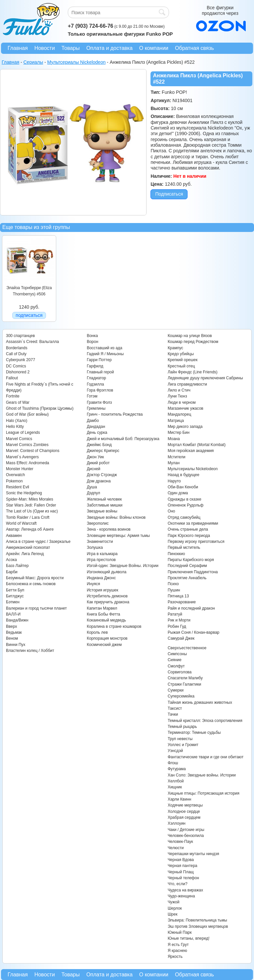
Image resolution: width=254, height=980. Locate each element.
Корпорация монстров (107, 638)
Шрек (173, 914)
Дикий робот (98, 463)
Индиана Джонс (101, 578)
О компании (154, 48)
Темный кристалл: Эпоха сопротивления (205, 721)
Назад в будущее (184, 475)
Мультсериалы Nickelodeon (193, 469)
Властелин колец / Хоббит (30, 651)
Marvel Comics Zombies (27, 445)
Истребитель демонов (107, 596)
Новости (45, 48)
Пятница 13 (178, 596)
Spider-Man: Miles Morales (30, 499)
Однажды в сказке (185, 499)
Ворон (92, 342)
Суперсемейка (181, 696)
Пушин (174, 590)
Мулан (174, 463)
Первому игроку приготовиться (196, 542)
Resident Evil (18, 487)
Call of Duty (16, 354)
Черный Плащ (181, 872)
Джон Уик (95, 457)
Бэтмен (13, 602)
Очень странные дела (188, 529)
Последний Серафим (187, 566)
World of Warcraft (21, 523)
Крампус (175, 348)
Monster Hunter (20, 469)
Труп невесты (180, 739)
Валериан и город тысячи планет (36, 608)
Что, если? (178, 884)
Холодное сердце (184, 811)
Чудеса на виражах (185, 890)
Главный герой (100, 372)
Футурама (177, 769)
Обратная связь (194, 48)
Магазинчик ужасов (186, 408)
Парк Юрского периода (189, 536)
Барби (12, 572)
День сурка (97, 433)
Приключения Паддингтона (193, 572)
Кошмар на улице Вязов (190, 336)
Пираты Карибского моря (191, 560)
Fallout (12, 378)
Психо (173, 584)
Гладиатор (96, 378)
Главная (18, 48)
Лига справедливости (187, 384)
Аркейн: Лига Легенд (25, 554)
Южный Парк (180, 932)
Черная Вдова (181, 860)
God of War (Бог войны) (27, 414)
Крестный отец (181, 366)
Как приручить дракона (108, 602)
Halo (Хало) (17, 421)
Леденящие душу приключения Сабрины (205, 378)
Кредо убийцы (181, 354)
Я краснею (177, 951)
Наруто (174, 481)
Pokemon (14, 481)
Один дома (178, 493)
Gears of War (18, 402)
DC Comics (16, 366)
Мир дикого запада (185, 427)
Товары (71, 48)
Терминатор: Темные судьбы (194, 733)
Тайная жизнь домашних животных (200, 702)
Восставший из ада (104, 348)
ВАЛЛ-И (13, 614)
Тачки (173, 714)
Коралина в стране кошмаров (114, 626)
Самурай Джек (181, 638)
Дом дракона (99, 481)
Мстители (177, 457)
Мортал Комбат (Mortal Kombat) (197, 445)
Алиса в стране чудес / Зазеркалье (38, 542)
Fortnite (13, 396)
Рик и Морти (179, 620)
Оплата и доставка (109, 48)
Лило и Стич (179, 390)
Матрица (176, 421)
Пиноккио (176, 554)
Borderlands (17, 348)
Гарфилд (95, 366)
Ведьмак (14, 632)
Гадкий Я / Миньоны (105, 354)
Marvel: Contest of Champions (33, 451)
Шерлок (175, 908)
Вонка (92, 336)
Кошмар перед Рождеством (193, 342)
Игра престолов (101, 560)
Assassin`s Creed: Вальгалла (32, 342)
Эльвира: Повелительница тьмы (197, 920)
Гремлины (96, 408)
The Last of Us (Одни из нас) (32, 511)
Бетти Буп (15, 590)
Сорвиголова (180, 672)
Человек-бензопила (186, 836)
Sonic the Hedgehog (24, 493)
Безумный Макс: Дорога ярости (35, 578)
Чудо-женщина (181, 896)
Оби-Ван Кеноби (183, 487)
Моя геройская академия (191, 451)
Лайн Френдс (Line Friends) (193, 372)
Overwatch (15, 475)
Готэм (92, 396)
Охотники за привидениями (193, 523)
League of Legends (23, 433)
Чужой (174, 902)
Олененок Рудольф (186, 505)
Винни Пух (16, 645)
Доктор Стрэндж (102, 475)
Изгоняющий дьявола (106, 572)
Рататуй (175, 614)
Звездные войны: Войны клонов (116, 517)
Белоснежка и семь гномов (31, 584)
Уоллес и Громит (183, 745)
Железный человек (104, 499)
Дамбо (93, 421)
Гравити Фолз (99, 402)
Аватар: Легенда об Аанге (30, 529)
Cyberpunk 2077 (21, 360)
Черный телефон (183, 878)
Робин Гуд (177, 626)
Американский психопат (28, 547)
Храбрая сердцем (184, 817)
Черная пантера (183, 866)
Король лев (97, 632)
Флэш (173, 763)
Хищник (175, 787)
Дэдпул (93, 493)
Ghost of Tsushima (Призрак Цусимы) (40, 408)
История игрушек (102, 590)
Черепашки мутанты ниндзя (193, 854)
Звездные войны (102, 511)
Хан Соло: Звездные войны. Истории (202, 775)
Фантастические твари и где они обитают (206, 757)
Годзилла (95, 384)
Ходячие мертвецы (185, 805)
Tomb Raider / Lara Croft (28, 517)
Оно (171, 511)
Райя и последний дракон (191, 608)
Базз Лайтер (17, 566)
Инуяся (93, 584)
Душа (92, 487)
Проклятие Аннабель (187, 578)
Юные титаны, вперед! (189, 938)
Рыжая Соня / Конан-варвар (193, 632)
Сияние (175, 660)
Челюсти (176, 848)
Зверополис (98, 523)
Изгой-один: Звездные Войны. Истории (122, 566)
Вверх (11, 626)
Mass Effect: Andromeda (28, 463)
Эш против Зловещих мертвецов (198, 926)
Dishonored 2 (18, 372)
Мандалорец (179, 414)
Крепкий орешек (183, 360)
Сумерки (176, 690)
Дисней (93, 469)
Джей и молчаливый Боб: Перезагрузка (123, 439)
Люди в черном (182, 402)
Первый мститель (184, 547)
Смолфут (176, 666)
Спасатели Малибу (185, 678)
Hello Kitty (15, 427)
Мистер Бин (179, 433)
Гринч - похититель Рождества (115, 414)
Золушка (95, 547)
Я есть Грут (178, 945)
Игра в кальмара (102, 554)
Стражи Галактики (184, 684)
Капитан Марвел (102, 608)
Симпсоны (177, 654)
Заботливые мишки (105, 505)
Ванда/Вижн (17, 620)
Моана (174, 439)
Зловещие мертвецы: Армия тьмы (118, 536)
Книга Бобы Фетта (103, 614)
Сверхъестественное (187, 648)
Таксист (175, 708)
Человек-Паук (180, 842)
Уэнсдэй (175, 751)
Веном (12, 638)
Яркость (175, 957)
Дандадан (96, 427)
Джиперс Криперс (103, 451)
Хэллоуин (177, 823)
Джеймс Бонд (99, 445)
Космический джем (104, 645)
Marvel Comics (19, 439)
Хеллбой (176, 781)
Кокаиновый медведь (106, 620)
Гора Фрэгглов (100, 390)
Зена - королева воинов (108, 529)
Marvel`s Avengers (22, 457)
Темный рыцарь (182, 727)
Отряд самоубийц (184, 517)
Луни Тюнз (177, 396)
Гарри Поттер (99, 360)
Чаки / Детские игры (186, 830)
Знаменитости (100, 542)
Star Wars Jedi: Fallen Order (31, 505)
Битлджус (15, 596)
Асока (11, 560)
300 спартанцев (20, 336)
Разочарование (182, 602)
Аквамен (14, 536)
